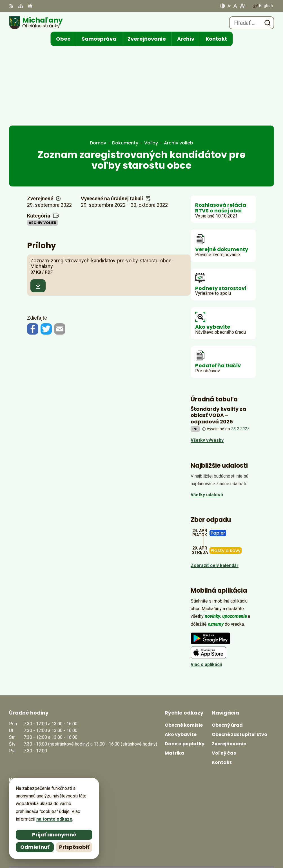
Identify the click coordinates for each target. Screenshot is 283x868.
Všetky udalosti (207, 420)
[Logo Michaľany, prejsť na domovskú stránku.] (36, 23)
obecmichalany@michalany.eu (41, 770)
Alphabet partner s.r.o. (250, 838)
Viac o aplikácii (206, 589)
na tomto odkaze (52, 819)
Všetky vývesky (207, 365)
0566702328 (22, 763)
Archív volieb (43, 147)
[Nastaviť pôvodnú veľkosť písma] (235, 6)
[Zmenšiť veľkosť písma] (229, 6)
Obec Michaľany (257, 845)
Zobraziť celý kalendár (215, 490)
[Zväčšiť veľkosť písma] (243, 6)
